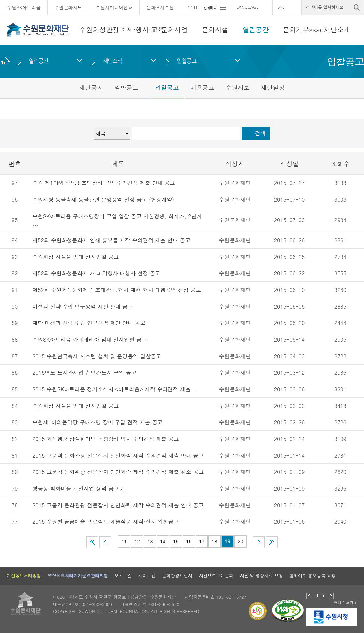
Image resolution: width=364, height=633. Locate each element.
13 (150, 541)
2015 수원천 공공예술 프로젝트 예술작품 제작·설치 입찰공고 (106, 522)
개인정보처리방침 (24, 576)
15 (176, 541)
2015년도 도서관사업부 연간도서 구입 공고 (85, 373)
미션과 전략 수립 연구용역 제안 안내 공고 (83, 306)
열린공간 (256, 30)
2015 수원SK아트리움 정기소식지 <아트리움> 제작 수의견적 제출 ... (115, 389)
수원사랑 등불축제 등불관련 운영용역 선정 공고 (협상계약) (103, 199)
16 (189, 541)
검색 (260, 133)
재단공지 (91, 88)
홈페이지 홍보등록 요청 (313, 576)
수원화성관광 (99, 30)
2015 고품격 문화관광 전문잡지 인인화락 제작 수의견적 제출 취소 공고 (118, 472)
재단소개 (337, 30)
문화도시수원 (160, 7)
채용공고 (202, 88)
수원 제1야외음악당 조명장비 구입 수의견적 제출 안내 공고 (104, 183)
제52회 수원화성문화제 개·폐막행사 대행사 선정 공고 (96, 273)
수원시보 (238, 88)
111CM (195, 7)
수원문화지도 (68, 7)
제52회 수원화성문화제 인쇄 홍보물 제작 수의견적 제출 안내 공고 (111, 240)
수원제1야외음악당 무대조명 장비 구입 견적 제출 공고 (97, 422)
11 (124, 541)
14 (163, 541)
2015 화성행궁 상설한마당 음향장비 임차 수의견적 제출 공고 (106, 439)
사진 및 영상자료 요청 (261, 576)
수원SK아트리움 (24, 7)
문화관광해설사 (177, 576)
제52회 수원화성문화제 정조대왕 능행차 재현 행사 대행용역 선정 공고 (117, 290)
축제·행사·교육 (142, 30)
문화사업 (174, 30)
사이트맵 (147, 576)
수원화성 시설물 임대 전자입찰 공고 (76, 257)
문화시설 (215, 30)
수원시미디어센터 (114, 7)
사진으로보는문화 (216, 576)
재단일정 (273, 88)
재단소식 (112, 61)
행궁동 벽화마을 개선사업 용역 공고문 (78, 488)
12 (137, 541)
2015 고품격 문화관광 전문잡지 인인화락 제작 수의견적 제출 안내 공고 (118, 455)
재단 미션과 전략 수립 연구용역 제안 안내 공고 (89, 323)
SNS (281, 7)
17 (202, 541)
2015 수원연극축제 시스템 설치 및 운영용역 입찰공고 (97, 356)
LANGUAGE (248, 7)
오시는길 (123, 576)
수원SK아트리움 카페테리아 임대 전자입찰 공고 (90, 340)
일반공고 (126, 88)
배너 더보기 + (345, 602)
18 (214, 541)
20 (240, 541)
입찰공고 (186, 61)
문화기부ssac (303, 30)
